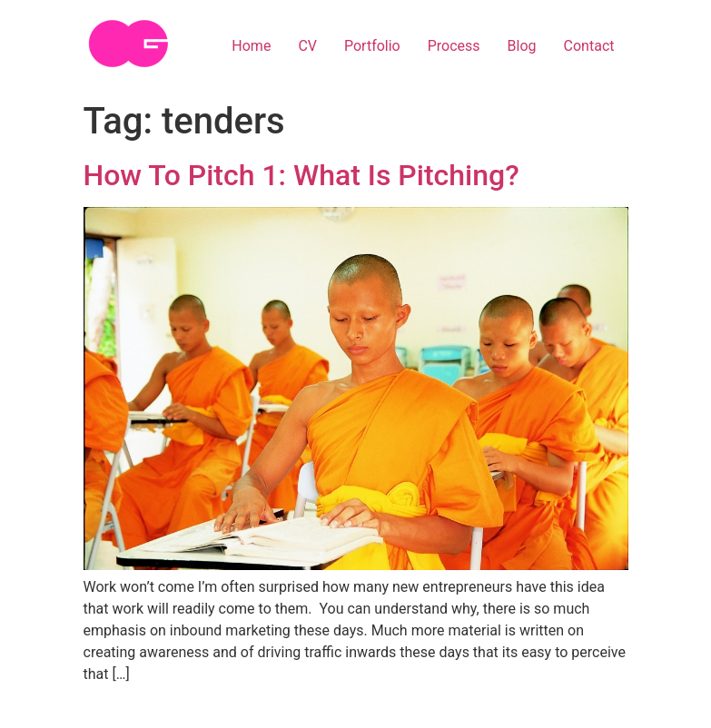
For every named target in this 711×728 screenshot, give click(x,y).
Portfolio (372, 46)
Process (454, 46)
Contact (589, 46)
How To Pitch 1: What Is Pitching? (301, 175)
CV (307, 46)
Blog (522, 46)
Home (251, 46)
